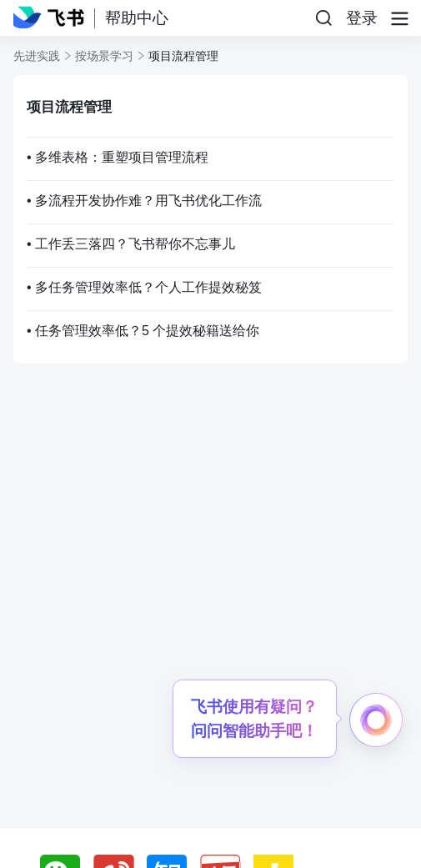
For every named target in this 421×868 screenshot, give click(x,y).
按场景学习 (104, 56)
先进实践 (37, 56)
